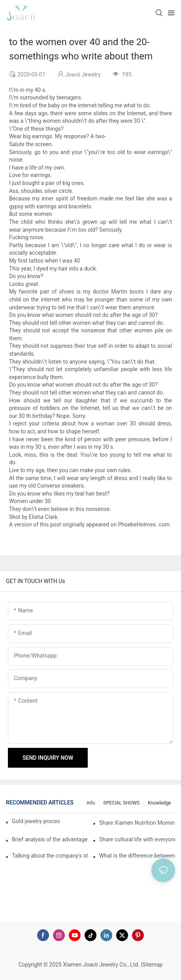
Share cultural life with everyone (137, 839)
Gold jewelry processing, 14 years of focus (36, 821)
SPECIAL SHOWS (121, 803)
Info (91, 803)
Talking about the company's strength (50, 856)
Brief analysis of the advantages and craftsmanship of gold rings (50, 839)
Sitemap (152, 965)
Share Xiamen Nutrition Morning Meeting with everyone (137, 823)
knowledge (159, 803)
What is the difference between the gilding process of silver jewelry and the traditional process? (137, 856)
